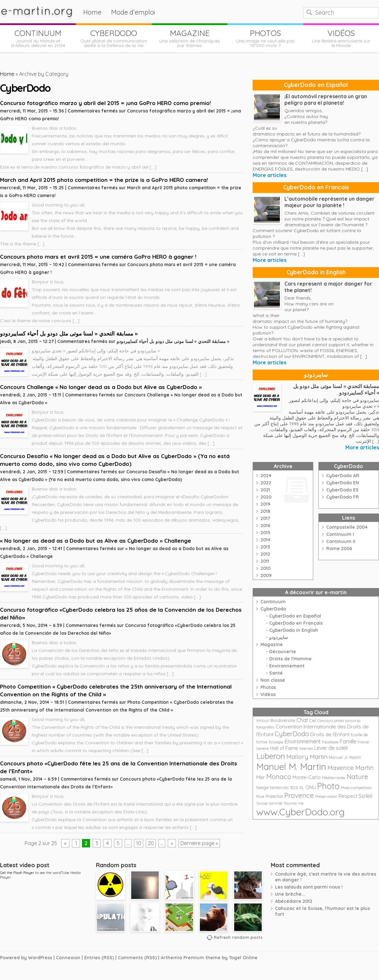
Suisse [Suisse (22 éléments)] (262, 803)
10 (139, 843)
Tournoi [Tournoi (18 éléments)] (290, 803)
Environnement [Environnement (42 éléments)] (303, 741)
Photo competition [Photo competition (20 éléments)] (356, 788)
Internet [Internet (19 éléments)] (306, 749)
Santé (276, 673)
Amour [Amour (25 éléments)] (263, 720)
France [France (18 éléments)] (363, 742)
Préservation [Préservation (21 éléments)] (326, 796)
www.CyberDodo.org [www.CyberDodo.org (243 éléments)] (300, 812)
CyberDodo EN (343, 483)
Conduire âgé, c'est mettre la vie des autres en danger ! (326, 877)
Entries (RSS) (99, 958)
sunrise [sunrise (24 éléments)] (276, 803)
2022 (266, 483)
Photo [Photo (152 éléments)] (328, 786)
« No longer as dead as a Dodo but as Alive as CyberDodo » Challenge (96, 541)
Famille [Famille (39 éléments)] (348, 741)
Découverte (283, 652)
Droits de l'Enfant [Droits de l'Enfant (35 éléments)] (330, 734)
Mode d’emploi (133, 12)
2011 (265, 561)
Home (92, 12)
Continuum (273, 602)
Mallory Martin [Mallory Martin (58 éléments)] (307, 757)
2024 (266, 476)
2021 (265, 490)
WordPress (40, 958)
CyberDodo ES (342, 490)
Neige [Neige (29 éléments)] (262, 787)
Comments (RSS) (137, 958)
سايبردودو (316, 375)
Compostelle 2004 (347, 527)
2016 (265, 525)
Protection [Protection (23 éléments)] (274, 796)
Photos (268, 687)
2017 (265, 518)
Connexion (68, 958)
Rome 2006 (339, 549)
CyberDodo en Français (316, 187)
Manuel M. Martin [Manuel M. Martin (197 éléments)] (291, 767)
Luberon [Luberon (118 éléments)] (271, 756)
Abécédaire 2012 (294, 901)
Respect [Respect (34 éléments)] (348, 796)
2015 (265, 533)
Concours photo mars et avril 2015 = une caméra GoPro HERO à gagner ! (98, 257)
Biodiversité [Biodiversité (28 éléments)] (283, 720)
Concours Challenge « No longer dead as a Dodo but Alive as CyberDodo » (101, 387)
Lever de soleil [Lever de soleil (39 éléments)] (331, 748)
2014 (265, 540)
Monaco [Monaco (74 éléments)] (279, 776)
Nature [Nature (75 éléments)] (357, 776)
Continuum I (340, 534)
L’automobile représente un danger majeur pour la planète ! (329, 202)
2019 (265, 504)
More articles (270, 175)
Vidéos (268, 694)
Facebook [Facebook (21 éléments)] (330, 742)
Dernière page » (199, 843)
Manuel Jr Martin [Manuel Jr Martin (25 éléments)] (345, 757)
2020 (266, 497)
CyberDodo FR (343, 497)
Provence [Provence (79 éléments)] (299, 795)
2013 (265, 547)
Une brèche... (290, 894)
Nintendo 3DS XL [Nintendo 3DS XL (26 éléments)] (287, 787)
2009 (266, 575)
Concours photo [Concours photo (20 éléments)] (331, 721)
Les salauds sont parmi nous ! (309, 887)
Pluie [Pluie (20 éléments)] (260, 797)
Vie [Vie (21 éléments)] (301, 803)
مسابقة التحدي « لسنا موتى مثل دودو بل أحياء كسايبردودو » (69, 333)
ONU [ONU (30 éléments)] (311, 787)
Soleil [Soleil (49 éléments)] (365, 796)
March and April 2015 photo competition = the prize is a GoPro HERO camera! (104, 180)
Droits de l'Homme (290, 659)
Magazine (272, 644)
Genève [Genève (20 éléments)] (263, 749)
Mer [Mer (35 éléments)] (261, 777)
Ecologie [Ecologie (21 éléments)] (276, 742)
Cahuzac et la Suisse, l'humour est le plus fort (322, 911)
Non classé (273, 680)
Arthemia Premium (182, 958)
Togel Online (243, 958)
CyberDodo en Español (316, 85)
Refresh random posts (238, 937)
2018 (265, 511)
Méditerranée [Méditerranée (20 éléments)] (334, 778)
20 (151, 843)
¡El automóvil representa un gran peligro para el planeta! (326, 100)
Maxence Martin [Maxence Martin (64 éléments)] (351, 767)
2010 (265, 568)
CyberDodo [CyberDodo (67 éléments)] (292, 734)
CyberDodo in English (316, 272)
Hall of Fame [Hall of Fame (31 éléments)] (284, 748)
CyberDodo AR (343, 476)
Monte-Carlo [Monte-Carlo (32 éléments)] (307, 777)
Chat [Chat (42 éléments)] (302, 720)
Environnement (287, 666)
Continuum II (341, 541)
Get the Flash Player (17, 873)
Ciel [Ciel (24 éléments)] (313, 720)
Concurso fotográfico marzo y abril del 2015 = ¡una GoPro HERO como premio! (105, 103)
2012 (265, 554)
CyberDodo (273, 609)
